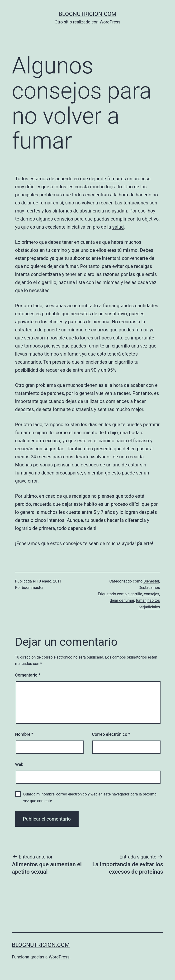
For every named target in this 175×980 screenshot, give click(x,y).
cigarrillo (135, 594)
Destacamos (149, 588)
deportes (25, 409)
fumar (109, 306)
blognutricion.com (88, 14)
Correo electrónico (111, 734)
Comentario (28, 675)
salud (118, 227)
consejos (72, 543)
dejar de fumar (104, 179)
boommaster (33, 588)
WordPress (59, 957)
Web (19, 764)
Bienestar (151, 581)
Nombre (24, 734)
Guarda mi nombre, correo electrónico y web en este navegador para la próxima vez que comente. (90, 797)
